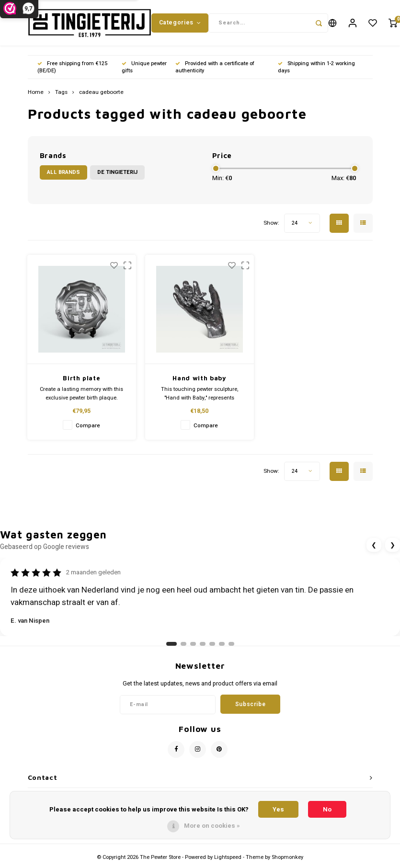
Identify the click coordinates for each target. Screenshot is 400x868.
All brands (63, 175)
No (327, 809)
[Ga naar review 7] (231, 646)
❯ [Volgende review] (393, 547)
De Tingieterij (117, 175)
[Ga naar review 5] (212, 646)
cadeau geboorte (101, 95)
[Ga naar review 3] (193, 646)
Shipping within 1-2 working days (316, 69)
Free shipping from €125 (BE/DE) (72, 69)
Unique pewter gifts (144, 69)
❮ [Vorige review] (374, 547)
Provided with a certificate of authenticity (215, 69)
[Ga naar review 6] (222, 646)
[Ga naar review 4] (203, 646)
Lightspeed (228, 859)
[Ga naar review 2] (183, 646)
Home (36, 95)
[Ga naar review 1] (171, 646)
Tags (61, 95)
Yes (278, 809)
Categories (180, 23)
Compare (88, 428)
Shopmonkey (287, 859)
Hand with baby (199, 380)
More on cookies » (212, 826)
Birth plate (81, 380)
